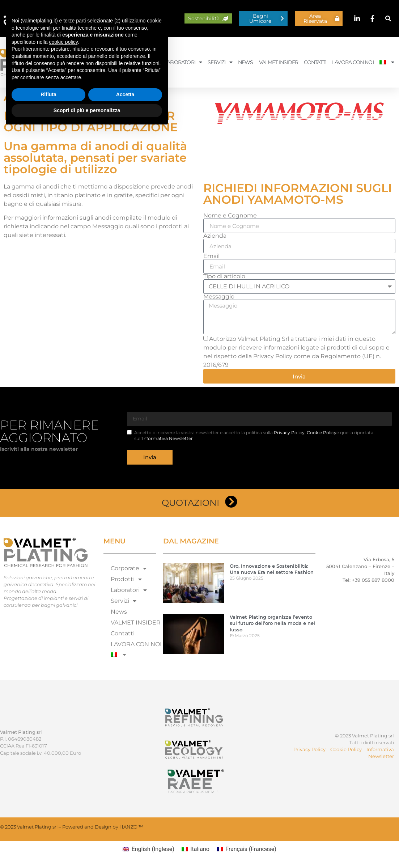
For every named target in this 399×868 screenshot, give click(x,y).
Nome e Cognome (230, 216)
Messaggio (219, 297)
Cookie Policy (322, 433)
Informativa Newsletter (167, 438)
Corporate (103, 62)
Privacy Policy (289, 433)
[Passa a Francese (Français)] (247, 849)
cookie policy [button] (63, 780)
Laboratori (183, 62)
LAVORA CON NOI (353, 62)
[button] (388, 19)
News (246, 62)
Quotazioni (190, 503)
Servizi (220, 62)
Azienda (215, 236)
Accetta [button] (125, 833)
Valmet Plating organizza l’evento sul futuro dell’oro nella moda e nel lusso (272, 623)
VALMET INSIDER (279, 62)
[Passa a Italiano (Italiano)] (196, 849)
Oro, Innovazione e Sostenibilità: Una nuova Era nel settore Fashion (272, 569)
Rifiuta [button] (48, 833)
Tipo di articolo (224, 276)
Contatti (315, 62)
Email (211, 256)
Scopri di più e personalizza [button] (87, 848)
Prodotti (143, 62)
